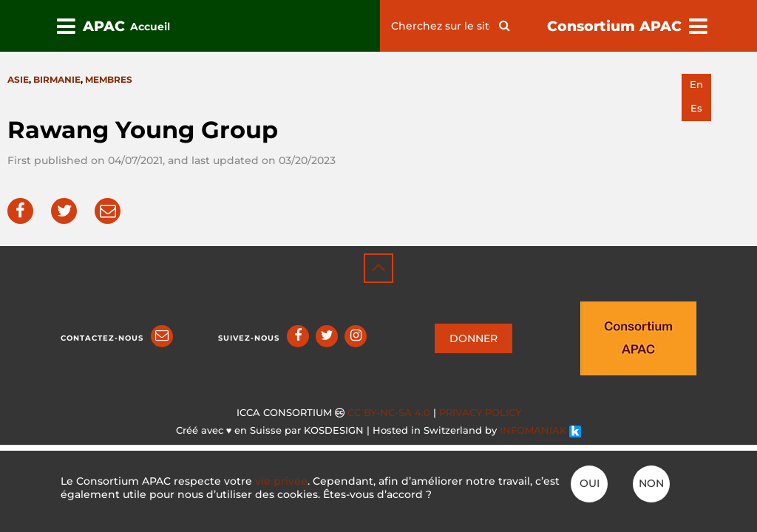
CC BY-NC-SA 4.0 (389, 413)
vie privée (281, 481)
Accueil (150, 27)
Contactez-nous (102, 338)
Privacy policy (480, 413)
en (696, 85)
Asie (18, 79)
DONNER (473, 338)
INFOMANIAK (540, 430)
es (696, 108)
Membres (109, 79)
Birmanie (57, 79)
